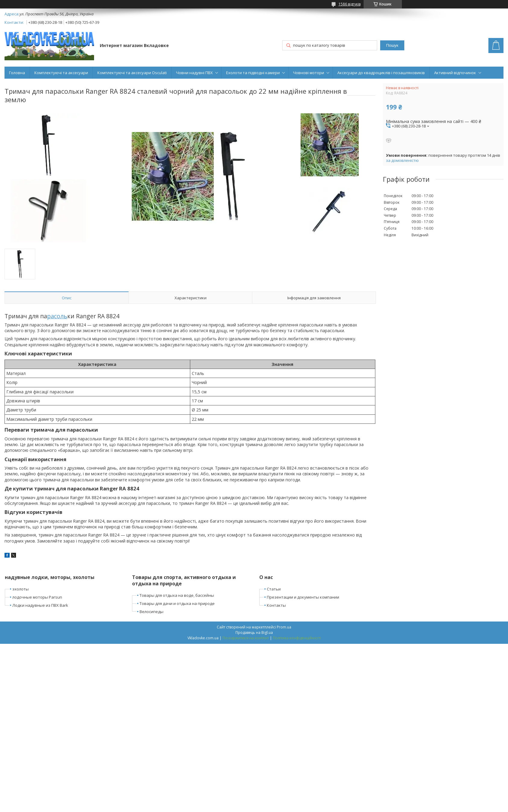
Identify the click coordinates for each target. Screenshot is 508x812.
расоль (57, 316)
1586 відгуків (350, 4)
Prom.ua (284, 627)
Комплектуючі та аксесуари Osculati (132, 73)
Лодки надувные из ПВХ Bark (40, 605)
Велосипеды (151, 612)
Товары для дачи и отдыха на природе (177, 603)
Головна (17, 73)
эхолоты (21, 589)
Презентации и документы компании (303, 597)
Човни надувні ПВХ (194, 73)
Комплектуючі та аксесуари (61, 73)
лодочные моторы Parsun (37, 597)
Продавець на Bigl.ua (254, 633)
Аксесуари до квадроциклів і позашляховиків (381, 73)
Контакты (276, 605)
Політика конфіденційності (297, 638)
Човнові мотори (309, 73)
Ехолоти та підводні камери (253, 73)
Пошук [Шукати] (392, 45)
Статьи (274, 589)
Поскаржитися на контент (246, 638)
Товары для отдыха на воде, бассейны (177, 595)
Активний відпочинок (455, 73)
